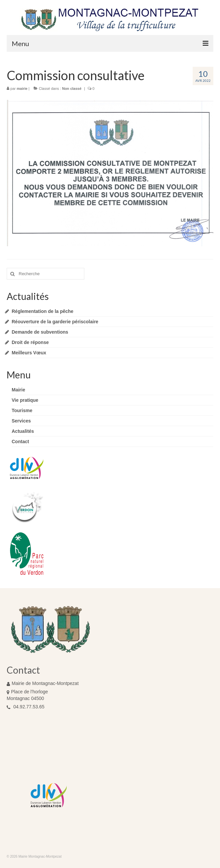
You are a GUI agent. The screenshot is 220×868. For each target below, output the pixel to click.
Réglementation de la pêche (42, 311)
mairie (22, 89)
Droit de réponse (30, 342)
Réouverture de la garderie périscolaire (55, 322)
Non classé (72, 89)
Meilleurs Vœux (29, 353)
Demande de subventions (40, 332)
